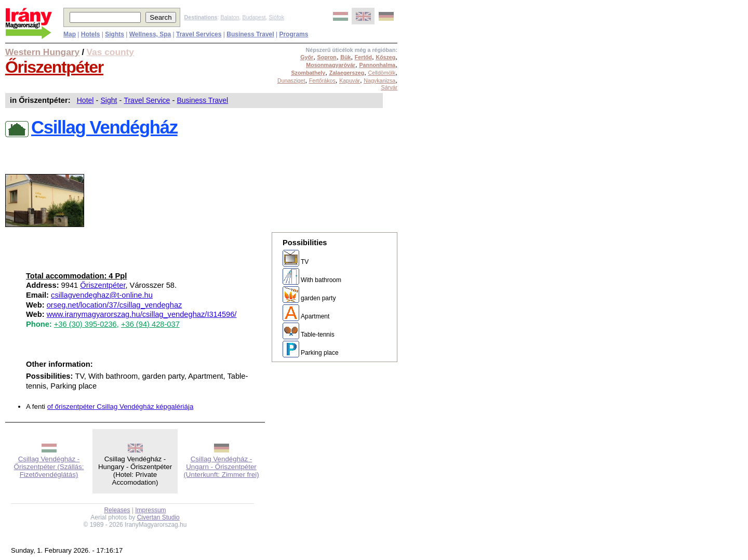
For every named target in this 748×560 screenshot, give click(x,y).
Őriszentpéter (54, 67)
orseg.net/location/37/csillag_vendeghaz (115, 305)
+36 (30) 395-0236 (85, 324)
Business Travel (202, 100)
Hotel (85, 100)
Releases (117, 510)
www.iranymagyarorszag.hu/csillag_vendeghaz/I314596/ (142, 314)
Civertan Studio (158, 517)
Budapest (254, 17)
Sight (109, 100)
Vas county (111, 52)
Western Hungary (42, 52)
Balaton (230, 17)
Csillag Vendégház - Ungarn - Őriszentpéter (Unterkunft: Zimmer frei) (221, 467)
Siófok (276, 17)
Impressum (150, 510)
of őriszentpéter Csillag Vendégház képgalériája (121, 406)
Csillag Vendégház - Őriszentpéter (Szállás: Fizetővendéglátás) (49, 467)
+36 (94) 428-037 (150, 324)
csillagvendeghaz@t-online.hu (102, 295)
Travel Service (147, 100)
